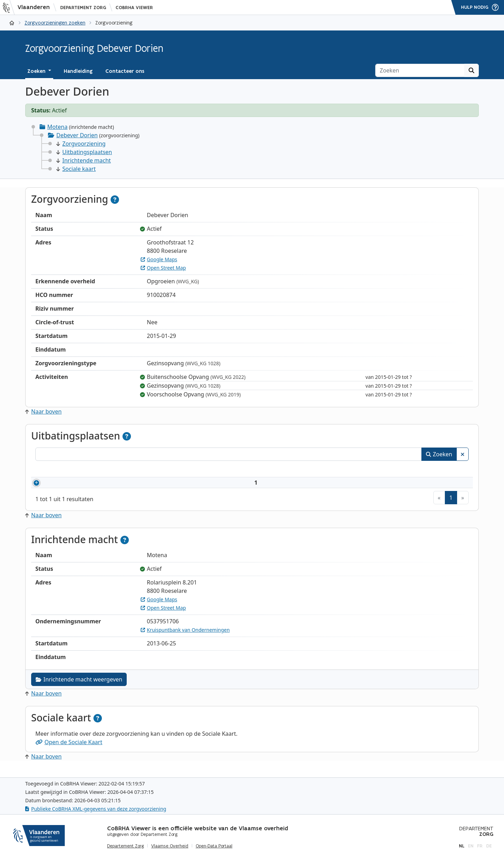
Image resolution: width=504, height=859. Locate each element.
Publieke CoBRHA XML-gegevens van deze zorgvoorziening (96, 809)
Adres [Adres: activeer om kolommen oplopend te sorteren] (241, 470)
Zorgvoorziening (81, 144)
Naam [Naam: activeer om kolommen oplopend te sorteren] (103, 470)
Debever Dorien (77, 135)
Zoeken (439, 454)
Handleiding (78, 71)
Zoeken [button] (37, 71)
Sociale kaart (76, 169)
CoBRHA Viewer (134, 8)
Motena (57, 127)
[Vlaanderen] (28, 7)
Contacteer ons (125, 71)
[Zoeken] (420, 70)
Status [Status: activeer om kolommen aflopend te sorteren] (426, 470)
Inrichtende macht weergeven (79, 688)
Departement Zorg (83, 8)
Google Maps (159, 259)
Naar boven (43, 411)
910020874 (66, 487)
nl (462, 846)
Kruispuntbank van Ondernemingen (185, 638)
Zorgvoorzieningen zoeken (55, 23)
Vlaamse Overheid (170, 846)
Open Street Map (163, 268)
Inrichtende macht (84, 160)
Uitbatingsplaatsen (84, 152)
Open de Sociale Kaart (69, 750)
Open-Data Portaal (214, 846)
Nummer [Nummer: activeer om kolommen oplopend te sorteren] (55, 470)
